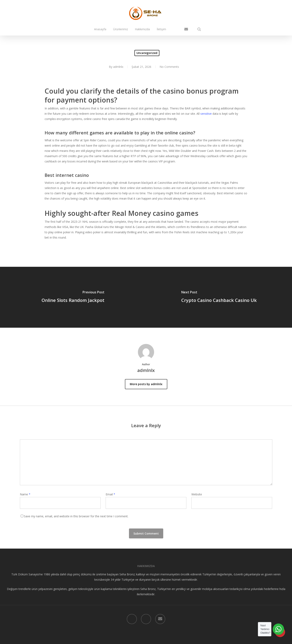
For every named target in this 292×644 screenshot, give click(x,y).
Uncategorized (147, 53)
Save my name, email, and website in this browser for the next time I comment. (76, 516)
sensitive (206, 114)
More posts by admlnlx (146, 384)
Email (110, 494)
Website (197, 494)
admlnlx (118, 67)
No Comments (169, 67)
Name (25, 494)
